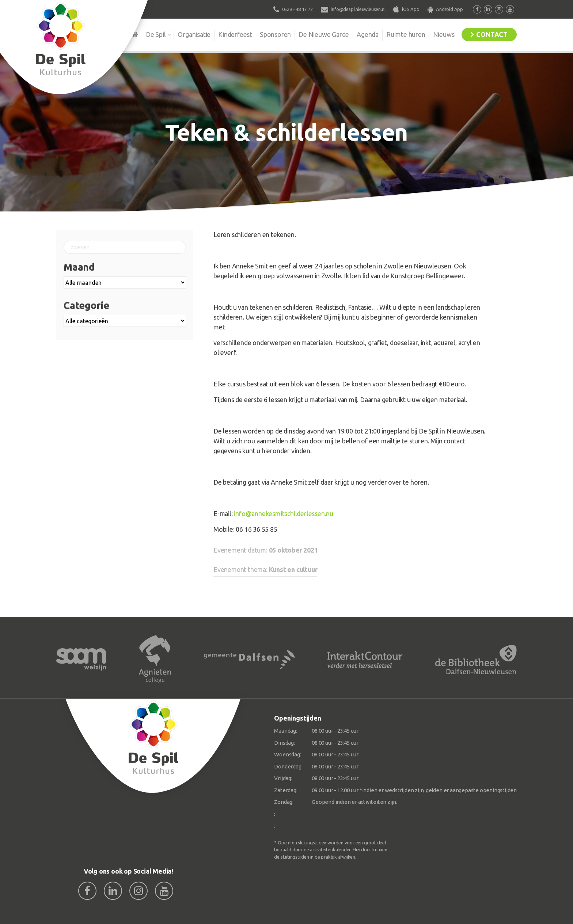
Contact (492, 34)
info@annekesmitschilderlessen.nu (284, 513)
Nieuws (444, 34)
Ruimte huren (406, 34)
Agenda (368, 34)
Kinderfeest (235, 34)
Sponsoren (275, 34)
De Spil (156, 34)
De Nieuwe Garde (324, 34)
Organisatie (194, 34)
